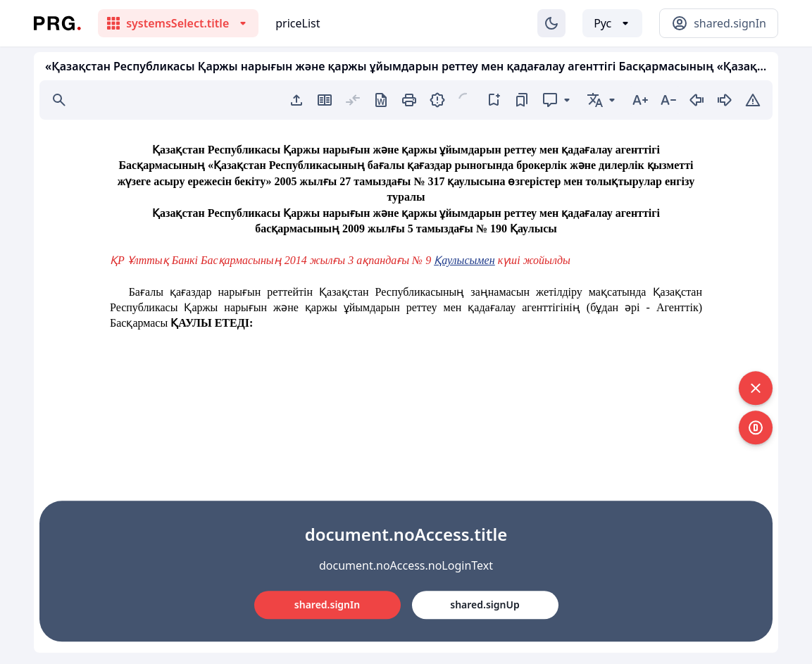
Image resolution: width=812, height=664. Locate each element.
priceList (298, 23)
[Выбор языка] (612, 23)
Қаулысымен (464, 260)
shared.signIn (327, 605)
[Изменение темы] (551, 23)
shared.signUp (485, 605)
